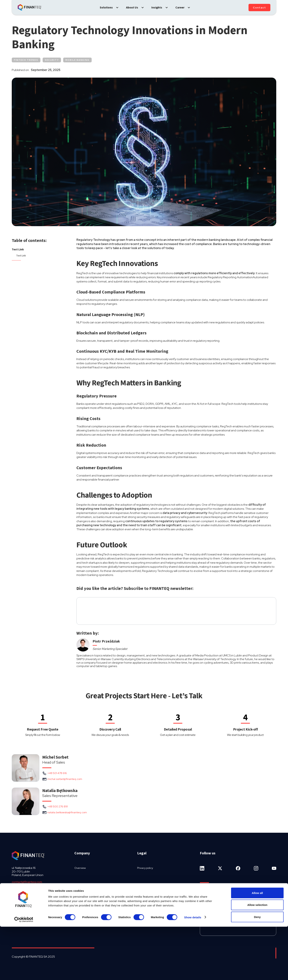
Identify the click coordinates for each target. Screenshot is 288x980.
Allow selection (257, 958)
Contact (259, 8)
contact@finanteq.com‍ (27, 882)
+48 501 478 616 (57, 773)
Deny (257, 970)
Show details (193, 971)
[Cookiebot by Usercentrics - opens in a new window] (24, 973)
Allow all (257, 946)
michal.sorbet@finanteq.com (65, 779)
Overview (80, 868)
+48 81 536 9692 (23, 889)
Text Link (18, 250)
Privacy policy (145, 868)
